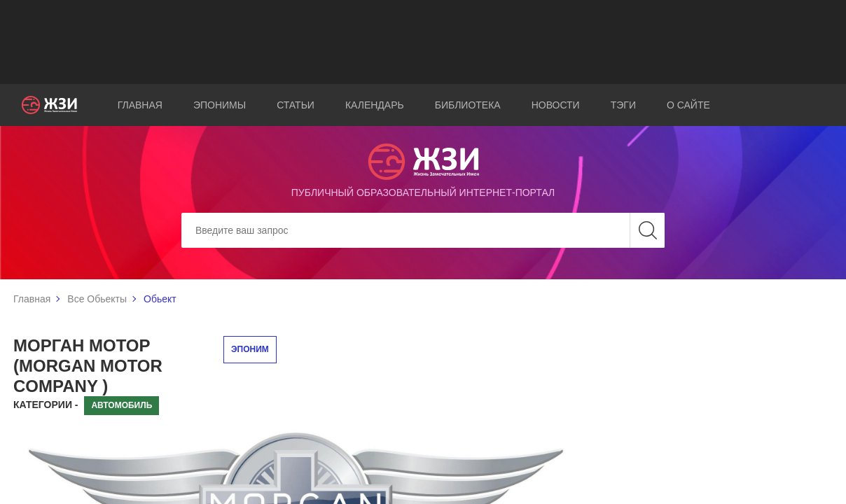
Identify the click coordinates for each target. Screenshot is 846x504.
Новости (556, 105)
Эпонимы (220, 105)
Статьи (296, 105)
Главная (140, 105)
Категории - (46, 405)
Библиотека (468, 105)
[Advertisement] (423, 42)
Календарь (375, 105)
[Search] (423, 230)
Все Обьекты (97, 299)
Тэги (623, 105)
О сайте (688, 105)
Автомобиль (122, 405)
